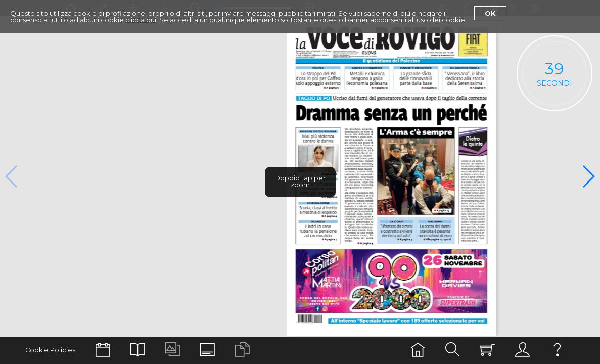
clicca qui (141, 20)
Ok (490, 13)
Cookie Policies (50, 350)
